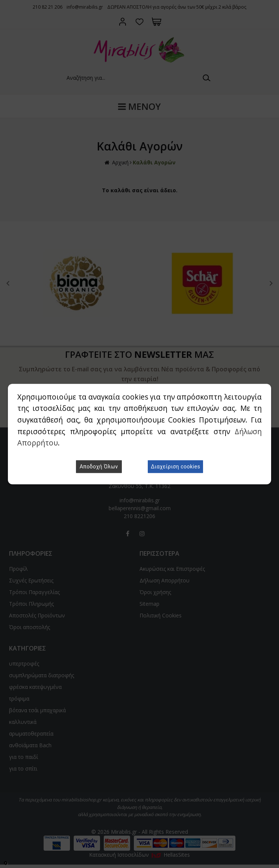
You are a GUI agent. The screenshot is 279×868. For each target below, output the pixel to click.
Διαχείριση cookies (175, 467)
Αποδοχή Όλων (99, 467)
